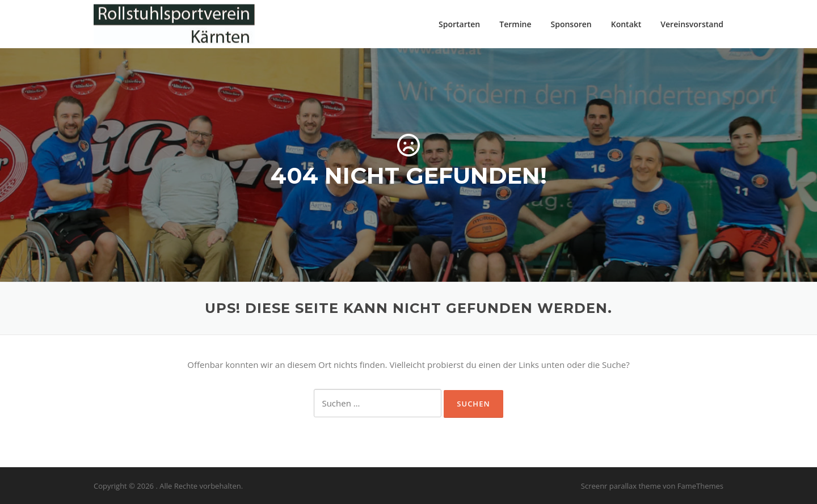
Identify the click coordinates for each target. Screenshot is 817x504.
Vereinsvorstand (692, 24)
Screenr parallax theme (621, 486)
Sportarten (459, 24)
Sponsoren (571, 24)
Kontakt (626, 24)
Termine (515, 24)
